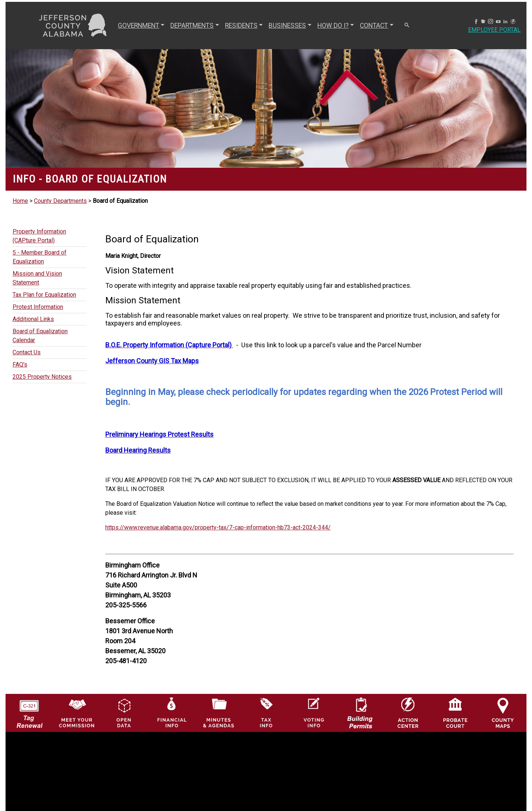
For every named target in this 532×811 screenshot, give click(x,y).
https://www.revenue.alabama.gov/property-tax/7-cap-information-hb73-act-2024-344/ (218, 527)
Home (20, 201)
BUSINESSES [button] (287, 25)
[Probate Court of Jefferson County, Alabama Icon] (455, 713)
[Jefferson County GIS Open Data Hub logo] (124, 713)
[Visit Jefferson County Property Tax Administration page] (266, 713)
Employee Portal (494, 30)
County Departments (60, 201)
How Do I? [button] (333, 25)
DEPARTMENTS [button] (192, 25)
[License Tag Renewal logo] (29, 711)
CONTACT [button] (374, 25)
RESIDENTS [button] (241, 25)
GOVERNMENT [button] (139, 25)
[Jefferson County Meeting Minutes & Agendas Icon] (219, 713)
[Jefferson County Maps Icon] (503, 713)
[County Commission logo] (77, 713)
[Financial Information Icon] (171, 713)
